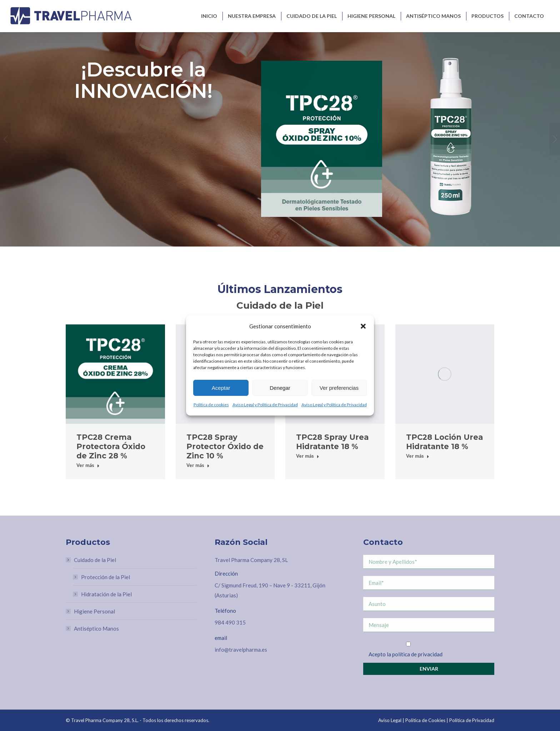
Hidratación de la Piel (106, 594)
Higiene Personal (94, 611)
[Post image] (115, 374)
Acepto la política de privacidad (406, 654)
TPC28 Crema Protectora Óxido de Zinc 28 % (111, 446)
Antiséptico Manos (96, 628)
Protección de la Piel (106, 577)
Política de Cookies (425, 720)
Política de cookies (211, 405)
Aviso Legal (390, 720)
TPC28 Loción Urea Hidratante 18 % (444, 442)
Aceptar (221, 388)
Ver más (88, 465)
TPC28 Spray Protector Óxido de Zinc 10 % (225, 446)
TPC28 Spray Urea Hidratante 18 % (332, 442)
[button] (363, 326)
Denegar (280, 388)
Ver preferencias (339, 388)
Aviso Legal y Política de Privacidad (265, 405)
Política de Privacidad (472, 720)
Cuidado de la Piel (91, 560)
